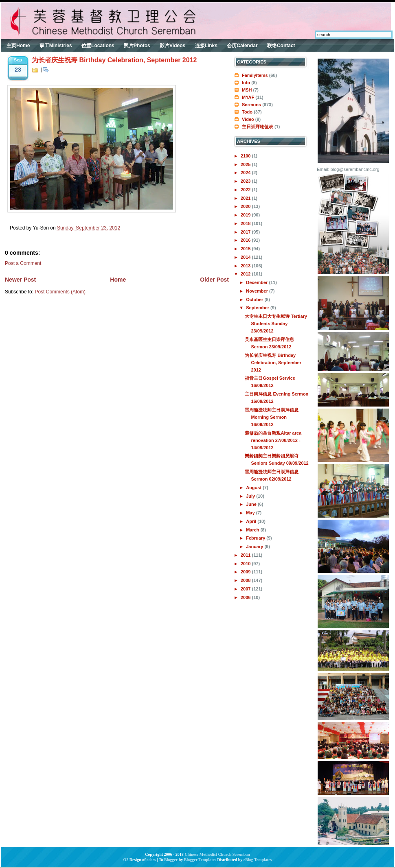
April (252, 521)
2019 (246, 215)
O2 (126, 860)
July (251, 496)
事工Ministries (56, 46)
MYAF (248, 97)
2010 (246, 564)
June (252, 504)
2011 (246, 555)
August (254, 488)
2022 (246, 190)
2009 (246, 572)
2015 (246, 249)
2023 (246, 181)
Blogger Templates (200, 860)
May (251, 513)
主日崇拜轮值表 (258, 127)
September (258, 308)
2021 (246, 198)
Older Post (214, 280)
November (258, 291)
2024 (246, 173)
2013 (246, 266)
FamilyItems (255, 75)
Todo (247, 112)
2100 (246, 156)
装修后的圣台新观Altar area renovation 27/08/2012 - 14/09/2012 (273, 440)
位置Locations (98, 46)
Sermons (251, 105)
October (255, 300)
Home (118, 280)
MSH (247, 90)
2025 (246, 164)
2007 (246, 589)
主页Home (18, 46)
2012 (246, 274)
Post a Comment (23, 263)
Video (248, 119)
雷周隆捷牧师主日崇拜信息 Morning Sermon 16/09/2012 (272, 417)
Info (246, 83)
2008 (246, 580)
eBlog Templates (258, 860)
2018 (246, 223)
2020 (246, 206)
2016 (246, 240)
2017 (246, 232)
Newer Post (20, 280)
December (257, 282)
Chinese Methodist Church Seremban (217, 854)
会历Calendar (242, 46)
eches (151, 860)
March (253, 530)
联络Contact (281, 46)
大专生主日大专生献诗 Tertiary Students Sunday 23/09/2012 (276, 324)
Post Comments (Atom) (60, 292)
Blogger (171, 860)
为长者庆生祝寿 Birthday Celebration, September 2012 (114, 60)
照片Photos (137, 46)
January (255, 547)
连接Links (206, 46)
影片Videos (172, 46)
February (256, 538)
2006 (246, 597)
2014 (246, 257)
